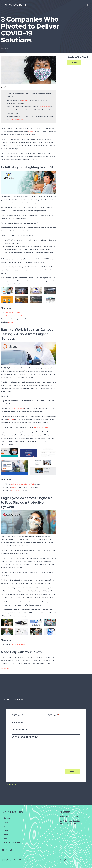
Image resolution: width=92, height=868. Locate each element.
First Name (18, 715)
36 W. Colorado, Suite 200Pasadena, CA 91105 (70, 822)
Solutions (14, 487)
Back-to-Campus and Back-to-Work (22, 484)
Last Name (53, 715)
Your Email (18, 722)
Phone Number (20, 730)
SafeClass (25, 100)
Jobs (6, 838)
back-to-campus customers (42, 427)
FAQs (6, 830)
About (6, 826)
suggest (31, 131)
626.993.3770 (66, 812)
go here (10, 322)
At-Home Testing (16, 490)
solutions (11, 419)
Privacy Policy (65, 860)
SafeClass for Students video (14, 316)
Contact (7, 818)
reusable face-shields (16, 120)
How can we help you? (12, 842)
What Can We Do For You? (26, 737)
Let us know (5, 668)
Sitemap (74, 860)
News (6, 834)
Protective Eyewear (19, 644)
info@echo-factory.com (69, 816)
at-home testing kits (18, 408)
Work (6, 822)
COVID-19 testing (44, 107)
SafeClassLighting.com (12, 313)
